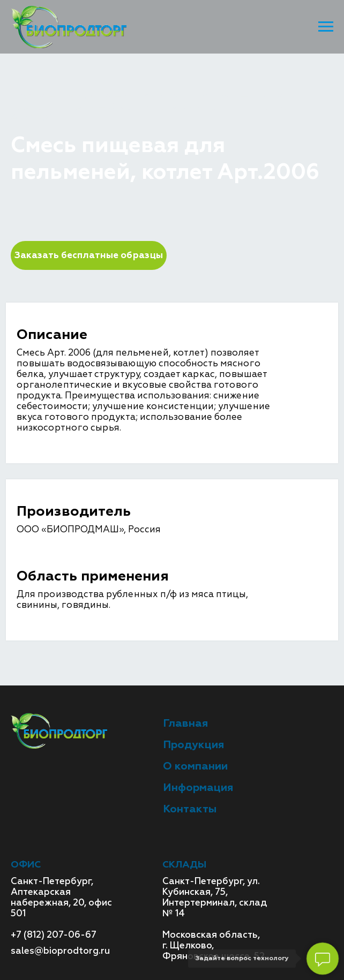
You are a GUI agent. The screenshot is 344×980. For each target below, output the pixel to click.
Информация (198, 787)
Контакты (190, 809)
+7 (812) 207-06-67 (54, 935)
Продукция (85, 96)
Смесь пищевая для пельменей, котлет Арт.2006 (151, 112)
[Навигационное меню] (326, 27)
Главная (29, 96)
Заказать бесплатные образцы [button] (89, 255)
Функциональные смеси (181, 96)
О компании (195, 766)
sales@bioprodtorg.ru (60, 951)
